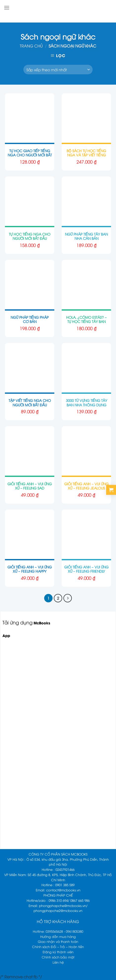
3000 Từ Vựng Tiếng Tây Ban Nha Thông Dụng (87, 402)
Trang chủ (31, 46)
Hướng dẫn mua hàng (58, 936)
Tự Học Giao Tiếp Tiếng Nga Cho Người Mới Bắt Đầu (30, 155)
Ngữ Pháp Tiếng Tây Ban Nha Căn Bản (86, 236)
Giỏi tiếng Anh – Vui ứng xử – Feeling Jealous (86, 486)
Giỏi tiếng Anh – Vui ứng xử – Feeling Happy (30, 569)
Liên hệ (58, 962)
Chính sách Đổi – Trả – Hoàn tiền (58, 947)
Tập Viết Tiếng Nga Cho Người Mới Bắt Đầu (30, 402)
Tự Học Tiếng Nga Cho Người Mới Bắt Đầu (30, 236)
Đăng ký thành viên (58, 952)
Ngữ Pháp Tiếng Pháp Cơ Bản (30, 319)
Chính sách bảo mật (58, 957)
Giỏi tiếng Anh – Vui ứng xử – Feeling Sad (30, 486)
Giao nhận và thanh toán (58, 941)
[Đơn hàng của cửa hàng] (58, 70)
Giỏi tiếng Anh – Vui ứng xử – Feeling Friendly (86, 569)
